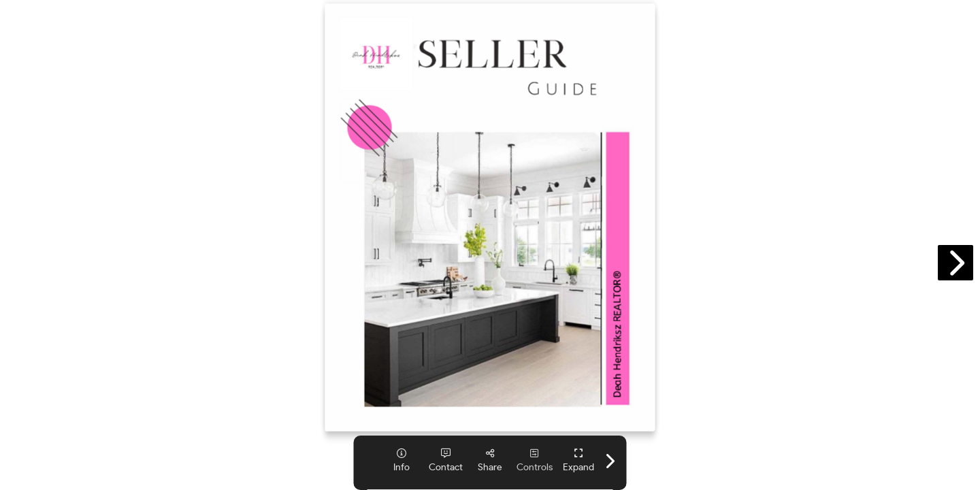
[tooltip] (402, 460)
